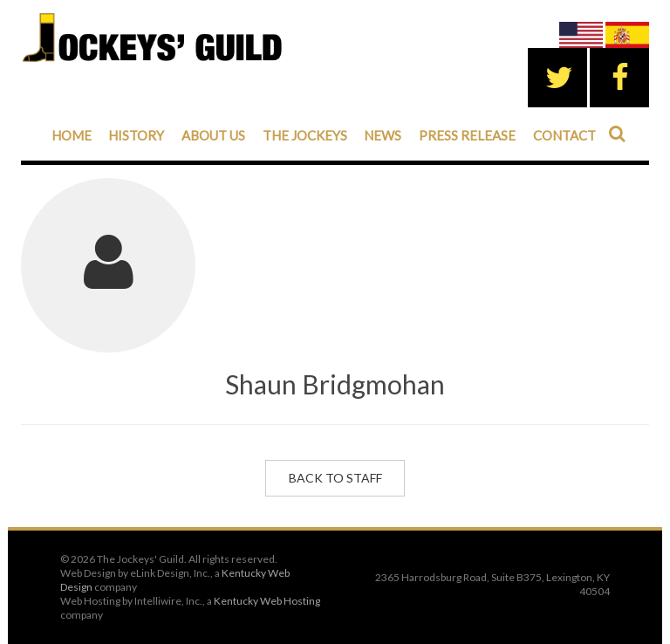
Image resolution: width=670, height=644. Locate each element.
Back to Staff (335, 478)
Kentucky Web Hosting (267, 601)
